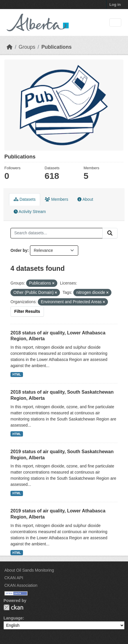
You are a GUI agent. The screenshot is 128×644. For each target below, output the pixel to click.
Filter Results (27, 311)
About (85, 199)
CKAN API (14, 578)
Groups (27, 47)
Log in (115, 5)
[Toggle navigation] (115, 23)
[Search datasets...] (57, 233)
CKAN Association (21, 585)
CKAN (13, 607)
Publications (56, 47)
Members (56, 199)
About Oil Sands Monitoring (29, 570)
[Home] (10, 47)
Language (13, 618)
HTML (17, 374)
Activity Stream (30, 212)
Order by (19, 250)
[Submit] (110, 233)
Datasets (25, 199)
